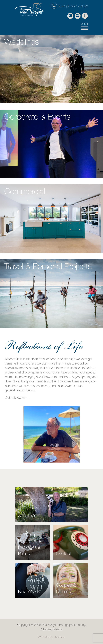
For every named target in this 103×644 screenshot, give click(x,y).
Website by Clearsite (51, 638)
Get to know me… (17, 398)
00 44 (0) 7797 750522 (69, 7)
